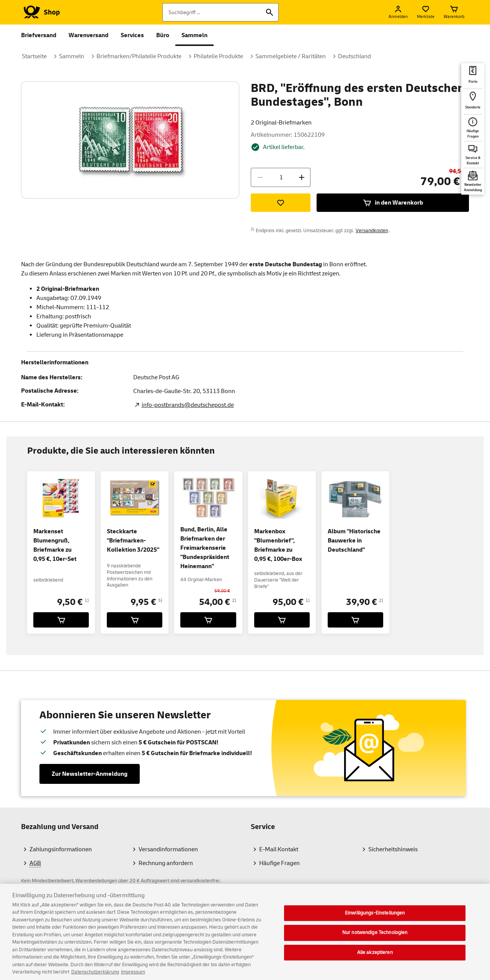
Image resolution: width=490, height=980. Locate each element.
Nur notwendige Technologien (375, 939)
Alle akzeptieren (375, 959)
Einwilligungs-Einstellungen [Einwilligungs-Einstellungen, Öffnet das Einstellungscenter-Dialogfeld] (375, 919)
